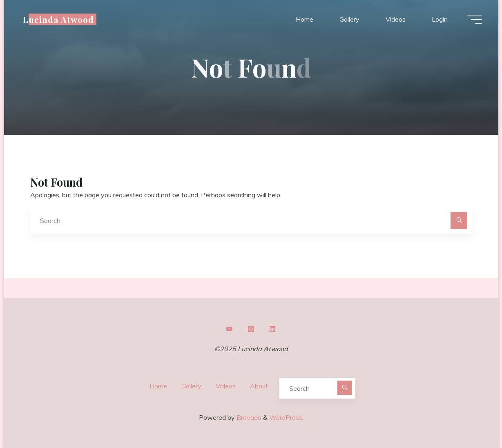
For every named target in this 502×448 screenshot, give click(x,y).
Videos (226, 386)
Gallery (191, 386)
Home (158, 386)
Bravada (248, 417)
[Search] (459, 221)
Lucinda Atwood (59, 19)
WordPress (286, 417)
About (259, 386)
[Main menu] (475, 20)
